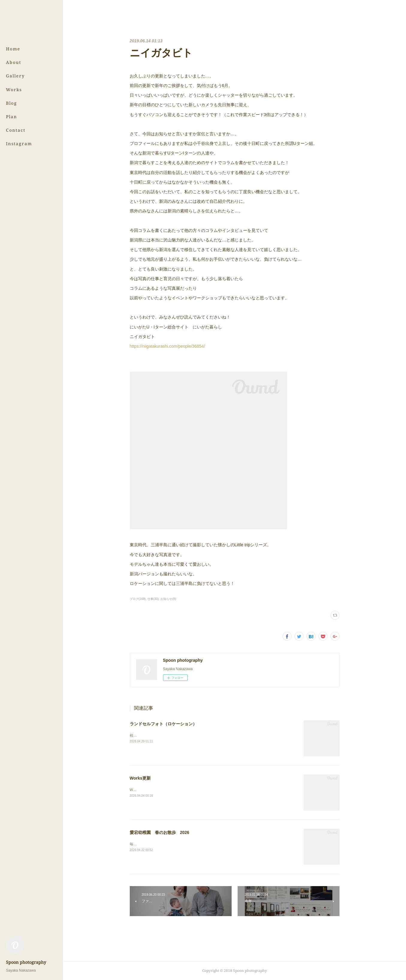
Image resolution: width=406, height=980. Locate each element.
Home (13, 49)
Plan (12, 117)
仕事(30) (153, 599)
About (14, 62)
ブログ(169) (138, 599)
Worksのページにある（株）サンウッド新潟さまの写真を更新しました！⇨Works (195, 790)
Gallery (15, 76)
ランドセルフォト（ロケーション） (163, 724)
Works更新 (140, 778)
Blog (12, 103)
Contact (16, 130)
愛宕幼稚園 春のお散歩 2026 (160, 832)
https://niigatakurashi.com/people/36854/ (167, 346)
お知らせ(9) (168, 599)
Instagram (19, 144)
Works (14, 90)
